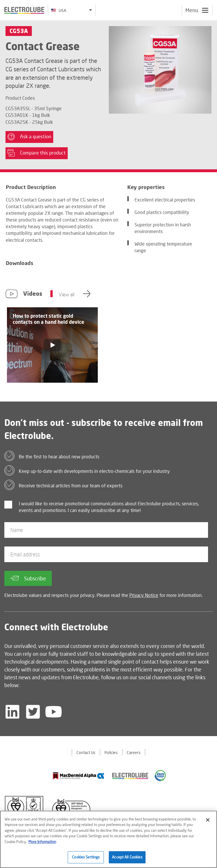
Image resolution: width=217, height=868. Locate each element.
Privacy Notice (144, 595)
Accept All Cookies (127, 857)
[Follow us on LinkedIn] (12, 712)
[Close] (208, 820)
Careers (134, 752)
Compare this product (37, 153)
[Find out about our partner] (79, 776)
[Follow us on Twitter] (33, 712)
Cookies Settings (86, 857)
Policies (111, 752)
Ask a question (29, 137)
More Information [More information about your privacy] (42, 842)
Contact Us (86, 752)
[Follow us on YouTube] (54, 712)
